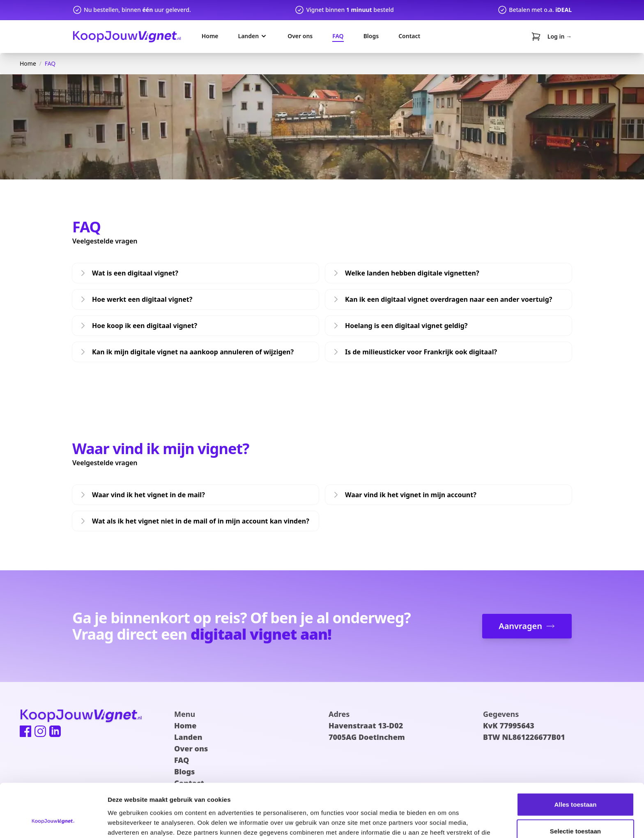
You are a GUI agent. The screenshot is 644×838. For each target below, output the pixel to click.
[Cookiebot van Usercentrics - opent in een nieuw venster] (53, 822)
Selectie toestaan (575, 784)
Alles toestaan (575, 757)
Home (28, 63)
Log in (560, 36)
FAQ (50, 63)
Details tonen (444, 822)
